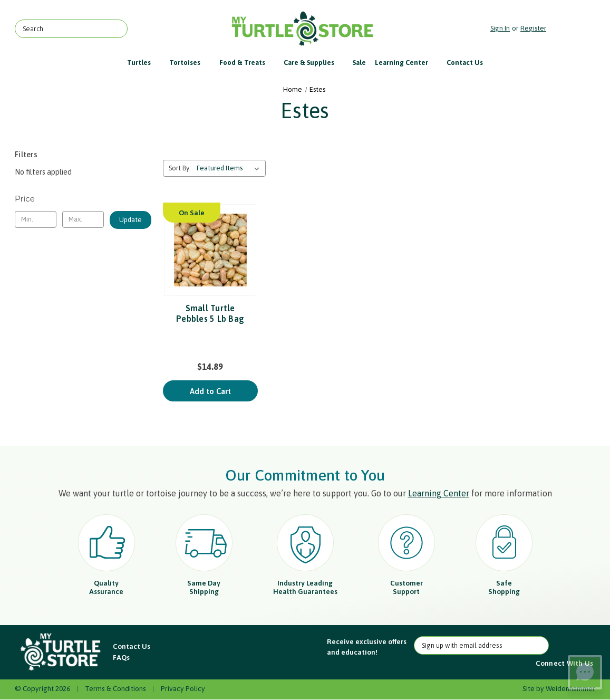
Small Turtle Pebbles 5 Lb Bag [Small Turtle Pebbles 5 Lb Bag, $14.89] (210, 313)
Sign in (500, 28)
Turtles (144, 63)
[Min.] (36, 219)
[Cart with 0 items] (573, 29)
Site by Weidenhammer (559, 688)
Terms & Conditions (115, 688)
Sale (359, 63)
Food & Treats (247, 63)
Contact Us (465, 63)
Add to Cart (210, 391)
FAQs (121, 657)
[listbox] (230, 168)
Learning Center (406, 63)
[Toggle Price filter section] (83, 199)
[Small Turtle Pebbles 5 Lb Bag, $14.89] (210, 250)
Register (533, 28)
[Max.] (83, 219)
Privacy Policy (183, 688)
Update (130, 220)
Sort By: (180, 168)
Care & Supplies (314, 63)
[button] (61, 652)
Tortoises (190, 63)
